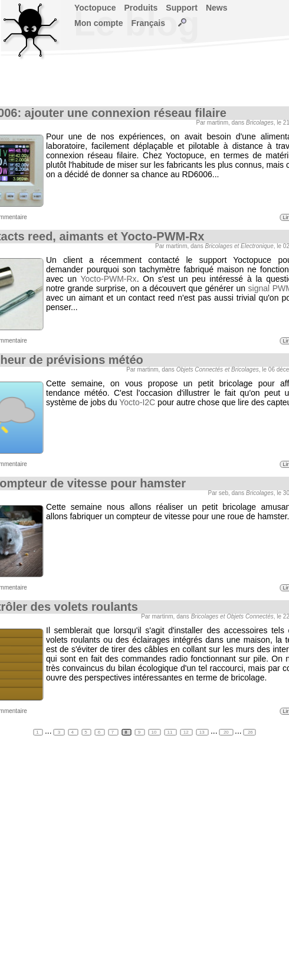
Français (148, 23)
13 (203, 732)
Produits (141, 8)
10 (154, 732)
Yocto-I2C (137, 402)
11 (171, 732)
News (217, 8)
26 (250, 732)
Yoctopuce (95, 8)
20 (226, 732)
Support (182, 8)
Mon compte (98, 23)
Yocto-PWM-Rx (108, 279)
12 (187, 732)
